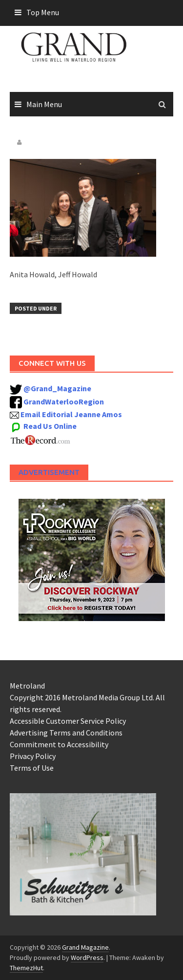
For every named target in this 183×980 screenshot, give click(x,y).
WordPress (87, 958)
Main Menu (44, 104)
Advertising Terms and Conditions (66, 733)
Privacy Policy (33, 756)
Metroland (27, 686)
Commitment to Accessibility (59, 744)
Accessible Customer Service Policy (68, 721)
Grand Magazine (85, 947)
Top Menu (43, 12)
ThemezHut (26, 968)
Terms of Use (32, 768)
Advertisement (49, 472)
